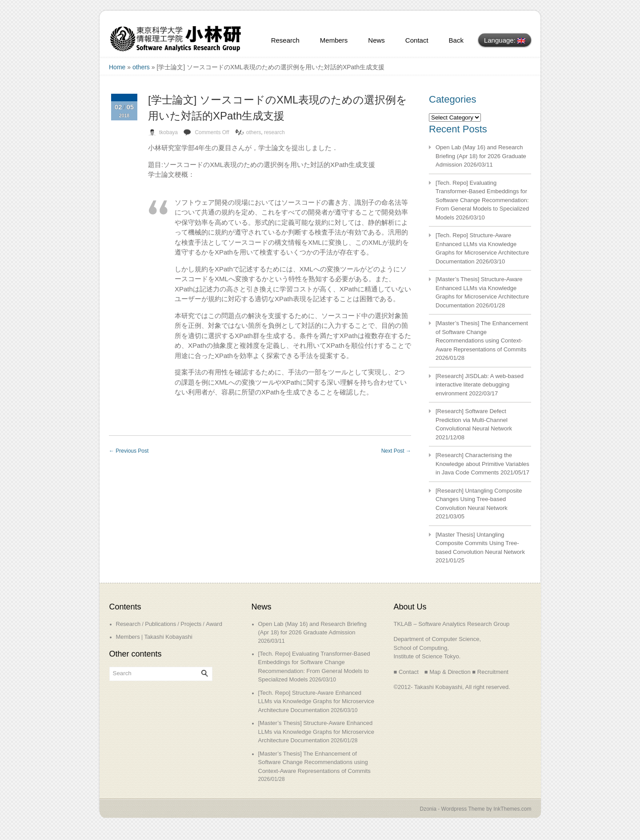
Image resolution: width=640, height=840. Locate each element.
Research (285, 40)
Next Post (396, 451)
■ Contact (406, 672)
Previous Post (129, 451)
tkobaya (168, 132)
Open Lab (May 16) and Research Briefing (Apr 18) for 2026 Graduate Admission (481, 156)
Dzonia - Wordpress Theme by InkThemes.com (476, 809)
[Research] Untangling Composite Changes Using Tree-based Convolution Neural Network (479, 499)
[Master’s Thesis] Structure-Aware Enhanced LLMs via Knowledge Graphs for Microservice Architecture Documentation (316, 732)
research (274, 132)
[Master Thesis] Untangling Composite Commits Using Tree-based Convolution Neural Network (480, 543)
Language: (505, 40)
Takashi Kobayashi (168, 637)
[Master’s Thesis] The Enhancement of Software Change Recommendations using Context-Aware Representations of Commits (314, 762)
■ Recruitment (490, 672)
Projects (191, 624)
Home (117, 67)
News (376, 40)
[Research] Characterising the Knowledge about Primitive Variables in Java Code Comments (482, 464)
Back (456, 40)
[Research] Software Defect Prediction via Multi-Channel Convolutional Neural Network (474, 420)
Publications (160, 624)
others (141, 67)
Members (334, 40)
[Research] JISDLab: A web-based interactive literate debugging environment (480, 385)
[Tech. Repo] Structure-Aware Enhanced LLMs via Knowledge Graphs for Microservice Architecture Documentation (316, 701)
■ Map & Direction (448, 672)
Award (214, 624)
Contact (417, 40)
